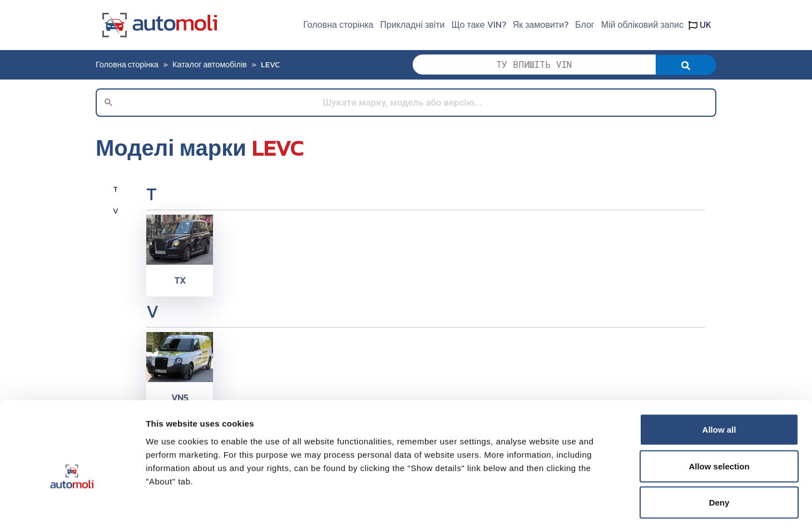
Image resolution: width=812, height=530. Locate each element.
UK (700, 24)
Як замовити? (541, 24)
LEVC (270, 65)
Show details (584, 508)
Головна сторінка (338, 24)
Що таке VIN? (479, 24)
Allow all (719, 384)
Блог (585, 24)
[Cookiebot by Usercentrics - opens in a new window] (72, 508)
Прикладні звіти (413, 24)
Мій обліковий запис (642, 24)
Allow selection (719, 421)
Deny (719, 457)
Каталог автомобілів (210, 65)
